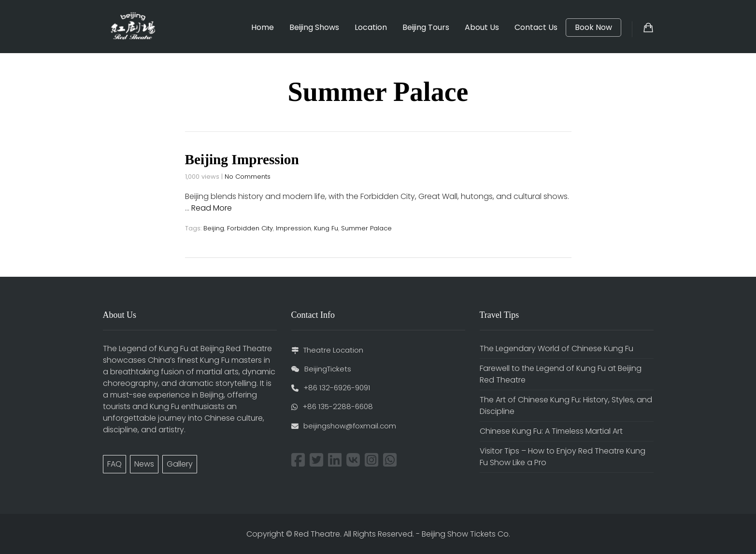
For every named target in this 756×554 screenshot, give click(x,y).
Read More (212, 208)
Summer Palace (366, 228)
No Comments (248, 177)
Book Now (593, 28)
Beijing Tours (426, 27)
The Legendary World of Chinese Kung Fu (556, 348)
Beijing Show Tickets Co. (466, 533)
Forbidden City (250, 228)
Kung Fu (326, 228)
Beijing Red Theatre (236, 348)
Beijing (214, 228)
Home (263, 27)
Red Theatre (317, 533)
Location (371, 27)
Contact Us (536, 27)
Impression (293, 228)
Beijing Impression (243, 159)
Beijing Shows (314, 27)
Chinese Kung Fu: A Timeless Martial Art (551, 431)
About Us (482, 27)
